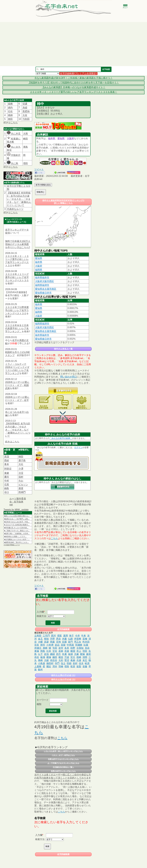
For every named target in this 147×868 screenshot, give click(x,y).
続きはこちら (12, 442)
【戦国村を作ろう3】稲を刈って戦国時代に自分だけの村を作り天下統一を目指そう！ (74, 83)
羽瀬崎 (79, 645)
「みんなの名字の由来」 (61, 438)
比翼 (86, 645)
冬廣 (64, 654)
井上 (79, 651)
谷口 (7, 492)
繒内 (10, 108)
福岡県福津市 (42, 285)
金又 (40, 639)
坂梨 (79, 666)
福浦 (70, 654)
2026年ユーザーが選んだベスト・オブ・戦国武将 (17, 385)
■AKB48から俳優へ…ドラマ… (15, 536)
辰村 (75, 663)
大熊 (25, 134)
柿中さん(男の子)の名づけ (63, 675)
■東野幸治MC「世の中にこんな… (17, 542)
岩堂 (61, 648)
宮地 (58, 642)
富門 (70, 642)
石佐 (10, 111)
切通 (25, 104)
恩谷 (58, 639)
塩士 (63, 663)
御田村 (50, 663)
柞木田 (86, 642)
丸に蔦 (13, 163)
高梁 (46, 642)
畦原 (87, 663)
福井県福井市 (42, 277)
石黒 (7, 485)
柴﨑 (10, 104)
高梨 (63, 645)
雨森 (52, 642)
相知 (46, 639)
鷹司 (7, 477)
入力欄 (40, 612)
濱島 (25, 147)
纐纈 (52, 654)
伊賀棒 (78, 639)
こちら (14, 123)
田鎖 (69, 663)
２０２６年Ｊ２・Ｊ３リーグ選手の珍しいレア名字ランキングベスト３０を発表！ (73, 92)
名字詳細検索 (63, 629)
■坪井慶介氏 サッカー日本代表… (16, 528)
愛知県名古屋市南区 (46, 289)
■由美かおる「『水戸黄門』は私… (17, 519)
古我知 (80, 648)
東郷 (7, 473)
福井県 (52, 138)
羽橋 (61, 666)
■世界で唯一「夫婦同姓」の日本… (17, 533)
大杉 (61, 660)
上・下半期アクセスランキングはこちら (63, 763)
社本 (49, 651)
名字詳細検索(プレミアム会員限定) (78, 73)
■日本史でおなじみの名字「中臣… (17, 522)
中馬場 (70, 645)
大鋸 (46, 660)
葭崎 (79, 657)
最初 (89, 654)
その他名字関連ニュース (12, 545)
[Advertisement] (73, 44)
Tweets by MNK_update (16, 510)
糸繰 (25, 108)
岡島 (43, 651)
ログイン (78, 447)
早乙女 (78, 642)
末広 (85, 660)
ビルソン (23, 485)
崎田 (25, 139)
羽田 (85, 651)
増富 (60, 636)
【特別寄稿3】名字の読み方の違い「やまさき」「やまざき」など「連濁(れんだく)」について (18, 430)
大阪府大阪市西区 (44, 281)
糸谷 (87, 648)
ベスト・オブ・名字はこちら (63, 755)
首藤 (85, 666)
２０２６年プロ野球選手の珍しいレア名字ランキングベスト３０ (17, 310)
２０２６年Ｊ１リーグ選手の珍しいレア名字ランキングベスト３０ (17, 277)
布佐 (37, 657)
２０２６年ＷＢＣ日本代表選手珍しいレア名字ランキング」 (17, 328)
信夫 (81, 663)
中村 (7, 481)
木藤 (64, 639)
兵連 (79, 660)
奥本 (7, 464)
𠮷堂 (21, 473)
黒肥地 (26, 111)
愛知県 (61, 138)
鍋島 (7, 488)
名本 (67, 648)
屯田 (55, 648)
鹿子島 (22, 460)
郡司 (43, 645)
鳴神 (10, 115)
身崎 (45, 648)
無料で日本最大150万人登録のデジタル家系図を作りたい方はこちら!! (18, 244)
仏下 (40, 654)
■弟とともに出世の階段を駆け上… (17, 516)
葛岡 (66, 636)
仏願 (70, 639)
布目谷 (54, 660)
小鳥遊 (42, 663)
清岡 (85, 657)
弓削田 (26, 119)
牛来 (84, 636)
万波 (67, 657)
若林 (61, 651)
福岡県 (39, 270)
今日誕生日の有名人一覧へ (63, 767)
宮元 (73, 657)
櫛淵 (73, 651)
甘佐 (55, 651)
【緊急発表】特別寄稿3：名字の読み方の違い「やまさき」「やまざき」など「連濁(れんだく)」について (19, 199)
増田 (25, 163)
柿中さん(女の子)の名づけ (63, 679)
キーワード (43, 700)
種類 (39, 704)
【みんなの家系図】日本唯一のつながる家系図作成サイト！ (73, 87)
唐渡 (21, 488)
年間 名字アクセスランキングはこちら (63, 759)
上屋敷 (38, 666)
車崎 (40, 660)
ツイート (39, 169)
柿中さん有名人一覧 (63, 349)
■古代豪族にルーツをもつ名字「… (17, 539)
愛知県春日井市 (43, 293)
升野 (52, 639)
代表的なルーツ (15, 209)
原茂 (7, 457)
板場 (43, 657)
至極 (85, 639)
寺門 (57, 663)
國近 (49, 666)
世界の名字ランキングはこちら (63, 771)
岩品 (57, 645)
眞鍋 (73, 660)
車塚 (37, 651)
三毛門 (46, 636)
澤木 (55, 666)
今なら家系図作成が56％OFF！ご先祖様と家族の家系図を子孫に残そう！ (73, 78)
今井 (77, 636)
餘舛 (40, 670)
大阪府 (70, 138)
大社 (21, 464)
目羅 (64, 642)
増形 (67, 666)
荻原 (73, 666)
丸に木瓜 (14, 134)
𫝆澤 (21, 469)
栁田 (10, 119)
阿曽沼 (8, 469)
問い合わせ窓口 (68, 377)
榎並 (61, 657)
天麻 (76, 654)
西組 (7, 460)
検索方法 (41, 616)
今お (21, 481)
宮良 (37, 645)
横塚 (49, 657)
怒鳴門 (22, 492)
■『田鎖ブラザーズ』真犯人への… (17, 531)
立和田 (38, 636)
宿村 (21, 477)
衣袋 (67, 651)
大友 (25, 115)
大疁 (40, 642)
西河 (53, 636)
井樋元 (38, 648)
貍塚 (82, 654)
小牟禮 (50, 645)
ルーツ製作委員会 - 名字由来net (18, 502)
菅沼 (67, 660)
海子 (71, 636)
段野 (73, 648)
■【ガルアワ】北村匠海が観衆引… (17, 525)
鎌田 (55, 657)
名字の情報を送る (43, 185)
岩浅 (46, 654)
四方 (58, 654)
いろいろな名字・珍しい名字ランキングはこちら (63, 751)
